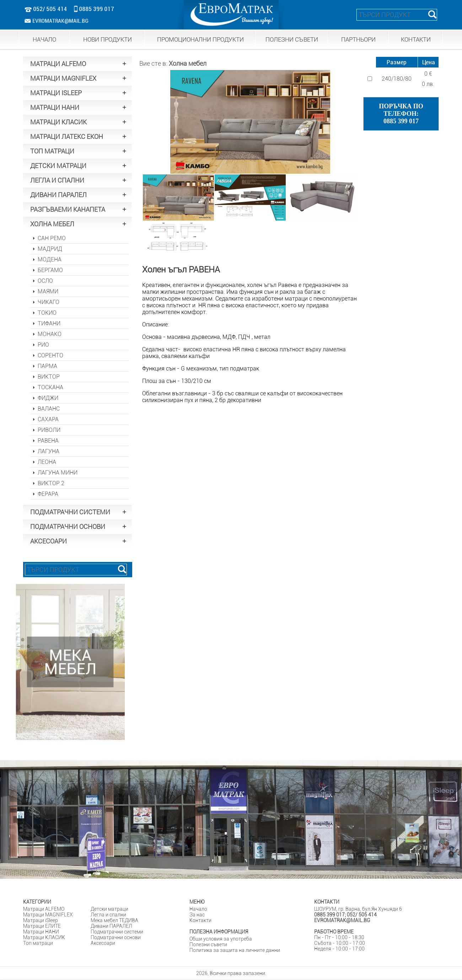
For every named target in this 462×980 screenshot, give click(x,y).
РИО (43, 345)
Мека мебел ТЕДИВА (114, 920)
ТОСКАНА (50, 387)
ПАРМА (47, 366)
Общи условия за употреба (221, 939)
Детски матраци (109, 909)
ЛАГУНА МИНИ (58, 473)
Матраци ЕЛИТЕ (42, 926)
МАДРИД (50, 249)
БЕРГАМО (50, 270)
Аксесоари (103, 943)
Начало (198, 909)
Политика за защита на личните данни (235, 950)
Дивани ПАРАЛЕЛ (111, 926)
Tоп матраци (38, 943)
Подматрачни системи (117, 932)
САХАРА (48, 419)
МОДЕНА (50, 259)
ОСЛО (45, 281)
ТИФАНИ (49, 323)
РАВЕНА (48, 441)
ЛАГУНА (49, 451)
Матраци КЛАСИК (44, 937)
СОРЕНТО (50, 355)
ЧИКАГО (49, 302)
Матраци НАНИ (41, 932)
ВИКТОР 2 (51, 483)
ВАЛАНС (49, 409)
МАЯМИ (48, 291)
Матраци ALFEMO (44, 909)
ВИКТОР (49, 377)
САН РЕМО (52, 238)
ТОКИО (47, 313)
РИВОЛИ (49, 430)
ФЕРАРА (48, 494)
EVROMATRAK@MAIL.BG (57, 21)
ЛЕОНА (47, 462)
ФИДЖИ (48, 398)
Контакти (200, 920)
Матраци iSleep (41, 920)
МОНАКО (50, 334)
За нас (197, 915)
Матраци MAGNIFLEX (48, 915)
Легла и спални (108, 915)
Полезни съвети (208, 944)
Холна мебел (188, 63)
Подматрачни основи (116, 937)
